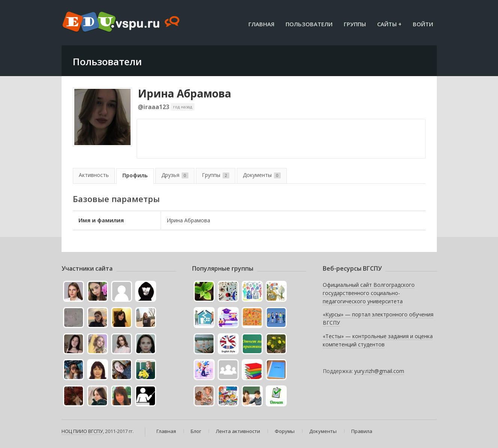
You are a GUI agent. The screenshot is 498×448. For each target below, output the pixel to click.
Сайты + (389, 24)
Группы (355, 24)
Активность (94, 175)
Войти (423, 24)
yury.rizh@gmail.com (379, 371)
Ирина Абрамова (184, 93)
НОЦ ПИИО (74, 431)
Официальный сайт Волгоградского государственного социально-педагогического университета (369, 293)
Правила (362, 431)
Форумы (285, 431)
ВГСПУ (96, 431)
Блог (196, 431)
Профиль (135, 175)
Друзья (175, 175)
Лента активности (238, 431)
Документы (262, 175)
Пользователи (309, 24)
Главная (261, 24)
